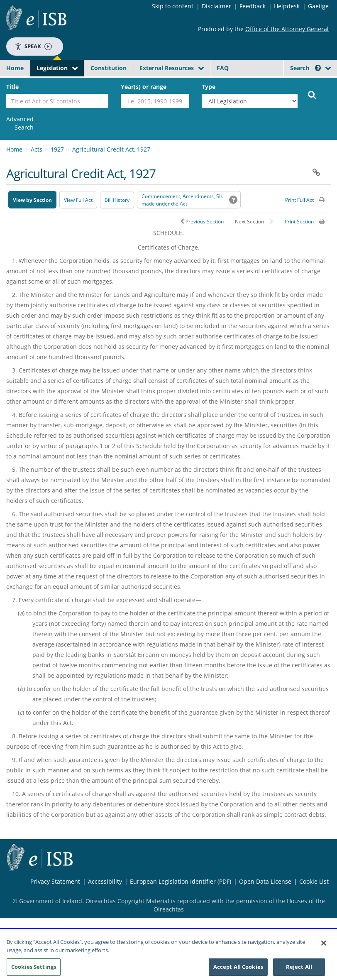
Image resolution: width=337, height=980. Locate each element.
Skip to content (173, 6)
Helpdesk (287, 6)
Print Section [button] (299, 222)
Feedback (253, 6)
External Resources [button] (167, 68)
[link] (20, 123)
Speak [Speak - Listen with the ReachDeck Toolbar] (33, 46)
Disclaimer (216, 6)
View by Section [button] (32, 200)
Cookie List (314, 881)
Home (15, 68)
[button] (318, 68)
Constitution (109, 68)
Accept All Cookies (238, 969)
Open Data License (265, 881)
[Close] (324, 946)
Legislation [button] (52, 68)
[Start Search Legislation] (312, 94)
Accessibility (105, 881)
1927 (57, 149)
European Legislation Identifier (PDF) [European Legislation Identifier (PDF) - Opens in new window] (181, 881)
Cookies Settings (34, 969)
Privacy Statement (55, 881)
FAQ (223, 68)
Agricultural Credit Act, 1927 (111, 149)
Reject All (299, 969)
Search (305, 68)
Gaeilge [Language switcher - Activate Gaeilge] (318, 6)
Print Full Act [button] (299, 200)
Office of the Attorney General (287, 29)
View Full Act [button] (78, 200)
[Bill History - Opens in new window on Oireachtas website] (117, 200)
